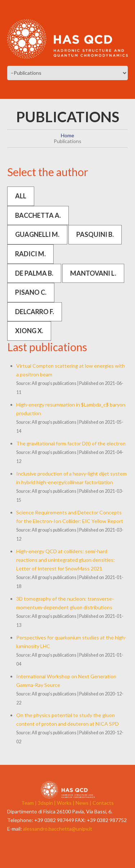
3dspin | (47, 803)
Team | (30, 803)
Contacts (103, 803)
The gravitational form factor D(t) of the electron (71, 443)
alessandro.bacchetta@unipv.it (58, 829)
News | (84, 803)
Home (67, 135)
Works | (66, 803)
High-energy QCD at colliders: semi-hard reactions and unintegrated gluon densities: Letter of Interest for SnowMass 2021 (66, 560)
